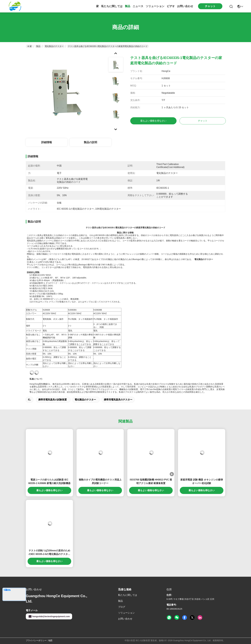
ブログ (122, 607)
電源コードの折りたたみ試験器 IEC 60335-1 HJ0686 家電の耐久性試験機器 (49, 481)
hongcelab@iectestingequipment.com (49, 616)
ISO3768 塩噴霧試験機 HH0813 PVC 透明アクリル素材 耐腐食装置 (151, 481)
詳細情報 (47, 142)
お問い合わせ (185, 6)
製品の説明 (90, 142)
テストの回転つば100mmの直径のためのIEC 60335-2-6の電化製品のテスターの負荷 (49, 553)
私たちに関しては (112, 6)
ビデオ (171, 6)
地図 (50, 640)
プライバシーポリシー (36, 640)
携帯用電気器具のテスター (118, 400)
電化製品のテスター (54, 46)
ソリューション (155, 6)
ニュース (138, 6)
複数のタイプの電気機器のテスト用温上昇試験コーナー (100, 481)
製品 (128, 6)
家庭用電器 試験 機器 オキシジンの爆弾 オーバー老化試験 (202, 481)
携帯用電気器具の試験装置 (53, 400)
